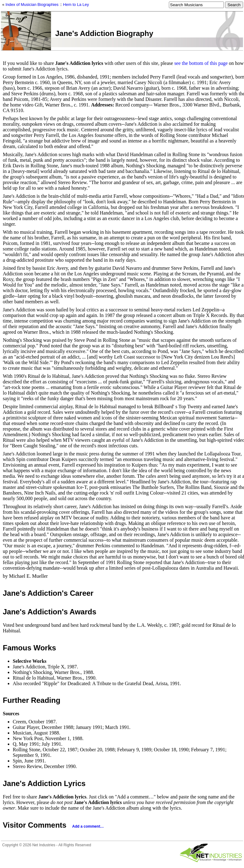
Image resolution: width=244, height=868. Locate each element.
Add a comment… (88, 826)
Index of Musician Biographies (32, 5)
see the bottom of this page (201, 63)
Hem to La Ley (76, 5)
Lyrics (75, 783)
